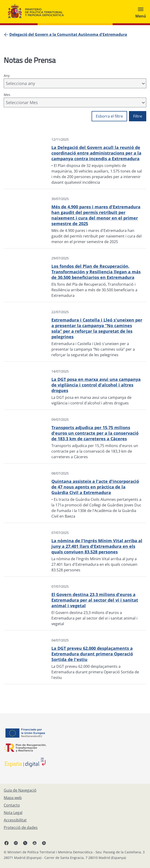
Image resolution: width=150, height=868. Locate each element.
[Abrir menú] (141, 12)
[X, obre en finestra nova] (25, 843)
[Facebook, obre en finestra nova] (7, 843)
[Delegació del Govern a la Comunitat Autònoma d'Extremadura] (68, 34)
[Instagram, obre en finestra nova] (16, 843)
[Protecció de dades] (21, 827)
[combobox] (75, 83)
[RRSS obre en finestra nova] (44, 843)
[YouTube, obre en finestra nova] (35, 843)
